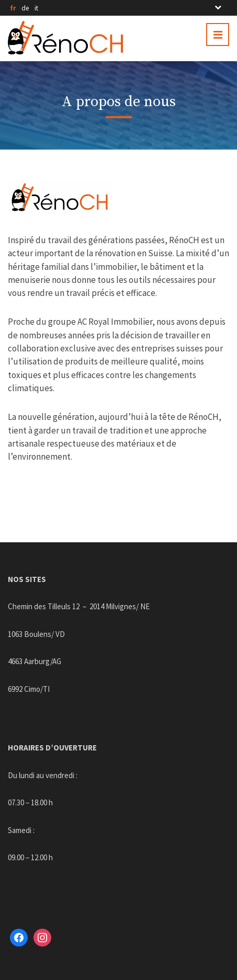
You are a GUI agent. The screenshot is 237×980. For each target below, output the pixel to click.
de (25, 8)
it (36, 8)
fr (13, 8)
